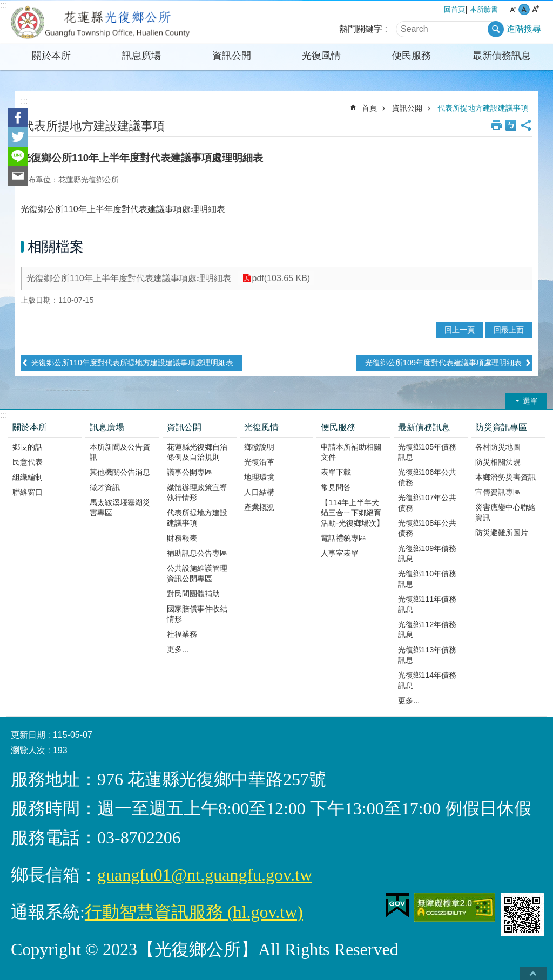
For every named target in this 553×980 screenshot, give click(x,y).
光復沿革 (259, 462)
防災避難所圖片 (502, 533)
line (18, 156)
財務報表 (182, 538)
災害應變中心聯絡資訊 (505, 512)
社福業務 (182, 634)
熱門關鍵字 (361, 29)
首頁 (369, 108)
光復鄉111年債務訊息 (427, 604)
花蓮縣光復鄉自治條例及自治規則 (197, 452)
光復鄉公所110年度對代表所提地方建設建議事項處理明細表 (132, 363)
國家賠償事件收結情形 (197, 614)
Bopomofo (511, 125)
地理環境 (259, 477)
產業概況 (259, 507)
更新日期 (28, 735)
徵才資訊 (105, 487)
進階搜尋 (524, 29)
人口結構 (259, 492)
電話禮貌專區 (343, 538)
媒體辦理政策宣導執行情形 (197, 492)
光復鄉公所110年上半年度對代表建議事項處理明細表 (129, 278)
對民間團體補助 (193, 594)
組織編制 (28, 477)
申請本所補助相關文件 (351, 452)
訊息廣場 (141, 56)
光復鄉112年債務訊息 (427, 629)
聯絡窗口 (28, 492)
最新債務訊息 (502, 56)
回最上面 (509, 330)
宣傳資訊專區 (498, 492)
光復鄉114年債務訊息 (427, 680)
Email (18, 176)
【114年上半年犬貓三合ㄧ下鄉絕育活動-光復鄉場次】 (352, 513)
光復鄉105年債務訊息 (427, 452)
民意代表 (28, 462)
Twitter (18, 137)
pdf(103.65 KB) (281, 278)
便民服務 (412, 56)
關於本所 (51, 56)
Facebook (18, 118)
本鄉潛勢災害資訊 (505, 477)
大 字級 (535, 9)
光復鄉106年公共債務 (427, 477)
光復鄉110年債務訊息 (427, 579)
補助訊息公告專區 (197, 553)
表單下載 (336, 472)
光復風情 (321, 56)
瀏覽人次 (28, 750)
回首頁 (454, 9)
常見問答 (336, 487)
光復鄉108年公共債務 (427, 528)
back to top (533, 973)
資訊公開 (232, 56)
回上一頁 (460, 330)
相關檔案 (56, 247)
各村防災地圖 (498, 447)
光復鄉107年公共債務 (427, 503)
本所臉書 (484, 9)
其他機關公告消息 (120, 472)
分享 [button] (526, 125)
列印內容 (496, 125)
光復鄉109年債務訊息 (427, 553)
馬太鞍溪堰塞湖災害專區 (120, 508)
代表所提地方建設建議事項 (483, 108)
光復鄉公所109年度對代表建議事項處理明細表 (443, 363)
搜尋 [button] (496, 29)
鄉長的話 (28, 447)
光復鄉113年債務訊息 (427, 655)
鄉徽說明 (259, 447)
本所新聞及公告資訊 (120, 452)
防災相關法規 (498, 462)
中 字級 (524, 9)
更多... (178, 649)
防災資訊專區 (501, 427)
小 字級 (513, 9)
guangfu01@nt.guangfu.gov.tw (205, 875)
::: (4, 5)
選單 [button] (530, 401)
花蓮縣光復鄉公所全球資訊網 (101, 22)
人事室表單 (340, 553)
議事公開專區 (190, 472)
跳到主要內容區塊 (6, 6)
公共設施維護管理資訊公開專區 (197, 573)
